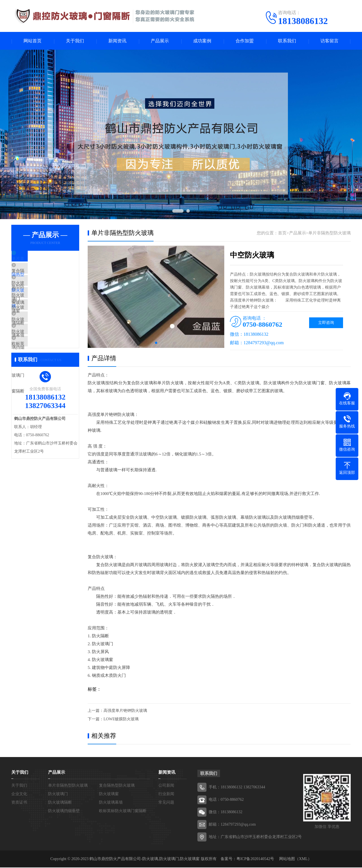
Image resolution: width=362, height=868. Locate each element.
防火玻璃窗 (35, 310)
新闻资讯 (117, 41)
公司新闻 (166, 786)
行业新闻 (166, 794)
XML (303, 859)
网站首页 (33, 41)
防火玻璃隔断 (37, 326)
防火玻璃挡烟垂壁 (42, 360)
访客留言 (329, 41)
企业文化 (19, 794)
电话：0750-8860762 (226, 800)
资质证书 (19, 803)
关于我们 (75, 41)
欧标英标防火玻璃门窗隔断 (50, 376)
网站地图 (287, 859)
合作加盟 (245, 41)
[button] (156, 343)
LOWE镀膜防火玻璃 (121, 720)
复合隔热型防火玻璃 (44, 276)
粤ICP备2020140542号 (255, 859)
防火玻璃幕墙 (37, 343)
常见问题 (166, 803)
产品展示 (160, 41)
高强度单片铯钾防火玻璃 (125, 711)
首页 (282, 234)
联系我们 (287, 41)
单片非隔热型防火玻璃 (46, 260)
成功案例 (202, 41)
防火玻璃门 (35, 293)
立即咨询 (326, 323)
